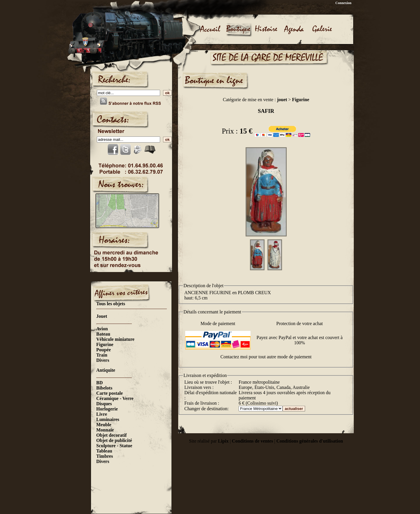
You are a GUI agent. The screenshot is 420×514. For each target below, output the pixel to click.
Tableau (104, 451)
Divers (103, 360)
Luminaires (108, 419)
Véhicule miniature (115, 339)
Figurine (105, 344)
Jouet (102, 316)
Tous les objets (111, 304)
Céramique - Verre (115, 398)
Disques (104, 404)
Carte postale (110, 393)
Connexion (343, 3)
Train (102, 355)
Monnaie (105, 430)
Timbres (105, 456)
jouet (282, 100)
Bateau (103, 334)
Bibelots (104, 388)
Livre (102, 414)
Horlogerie (107, 409)
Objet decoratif (111, 435)
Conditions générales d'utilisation (309, 441)
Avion (102, 329)
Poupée (104, 350)
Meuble (104, 425)
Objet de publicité (114, 440)
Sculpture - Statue (114, 446)
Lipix (223, 441)
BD (99, 383)
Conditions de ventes (252, 441)
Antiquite (106, 370)
